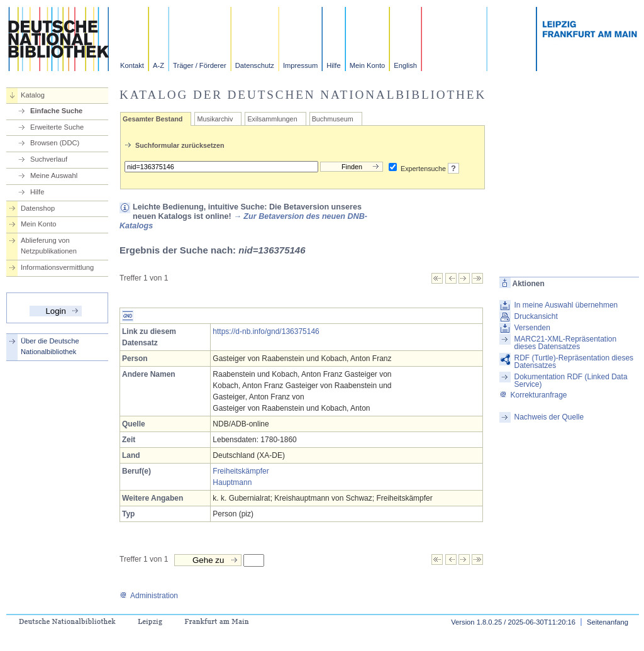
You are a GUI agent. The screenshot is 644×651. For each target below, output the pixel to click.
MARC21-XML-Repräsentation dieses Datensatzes (565, 343)
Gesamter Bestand (153, 119)
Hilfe (333, 65)
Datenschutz (255, 65)
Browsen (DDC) (55, 143)
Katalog (33, 95)
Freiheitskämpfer (241, 471)
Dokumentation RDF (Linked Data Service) (570, 381)
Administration (149, 596)
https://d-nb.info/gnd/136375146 (266, 331)
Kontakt (132, 65)
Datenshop (38, 208)
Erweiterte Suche (57, 127)
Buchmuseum (333, 119)
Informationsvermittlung (57, 267)
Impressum (300, 65)
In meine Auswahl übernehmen (566, 305)
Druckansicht (536, 316)
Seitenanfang (608, 622)
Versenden (532, 328)
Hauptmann (232, 482)
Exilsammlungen (272, 119)
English (405, 65)
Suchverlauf (49, 159)
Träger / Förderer (200, 65)
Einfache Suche (56, 111)
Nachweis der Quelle (549, 417)
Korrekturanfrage (533, 395)
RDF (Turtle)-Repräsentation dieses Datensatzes (574, 362)
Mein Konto (368, 65)
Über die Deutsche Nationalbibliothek (50, 346)
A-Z (158, 65)
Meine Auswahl (54, 175)
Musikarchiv (215, 119)
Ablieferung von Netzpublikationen (49, 246)
